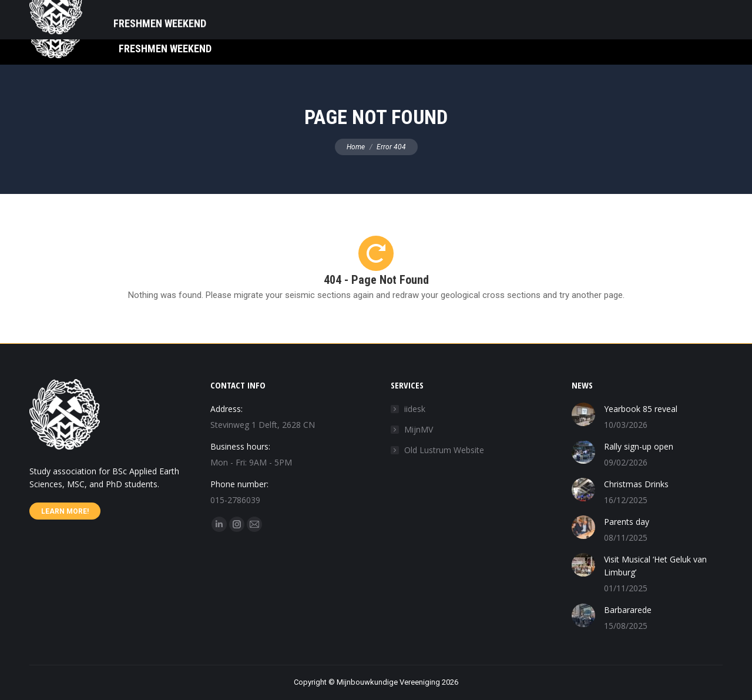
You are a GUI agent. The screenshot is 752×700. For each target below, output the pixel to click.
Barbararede (628, 610)
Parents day (627, 522)
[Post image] (583, 414)
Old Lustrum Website (444, 450)
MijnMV (419, 429)
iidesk (415, 409)
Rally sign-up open (639, 446)
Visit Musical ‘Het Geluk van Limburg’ (655, 566)
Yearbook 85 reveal (641, 409)
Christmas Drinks (636, 484)
